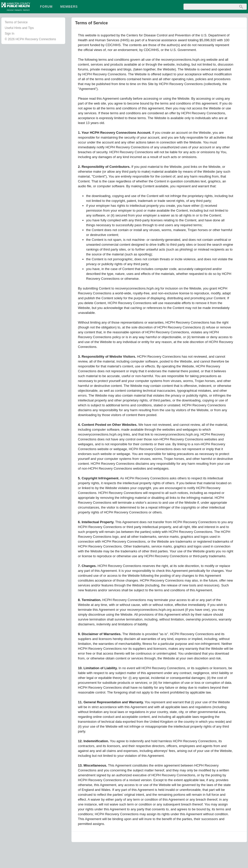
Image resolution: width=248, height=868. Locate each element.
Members (69, 7)
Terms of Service (16, 22)
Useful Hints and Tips (19, 28)
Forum (46, 7)
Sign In (10, 34)
